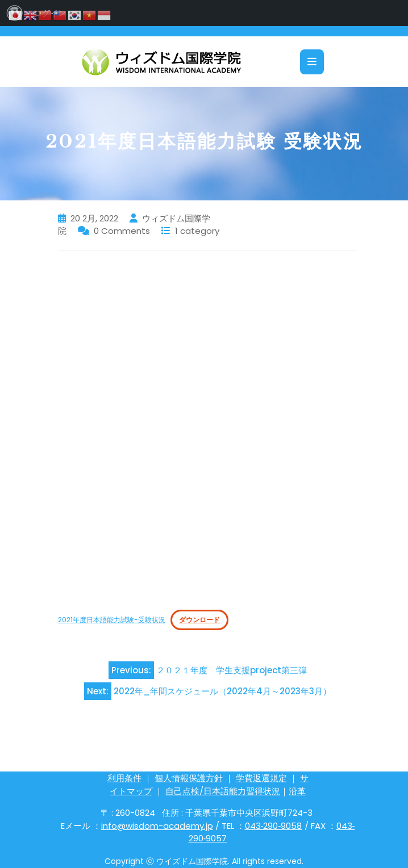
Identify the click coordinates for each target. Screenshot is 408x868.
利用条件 (124, 778)
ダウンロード (199, 620)
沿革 (297, 791)
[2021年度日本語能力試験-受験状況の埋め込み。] (208, 430)
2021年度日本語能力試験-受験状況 (112, 620)
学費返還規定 (261, 778)
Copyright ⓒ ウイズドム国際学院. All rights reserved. (204, 861)
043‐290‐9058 (274, 826)
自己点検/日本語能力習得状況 (223, 791)
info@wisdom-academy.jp (157, 826)
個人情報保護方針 (189, 778)
